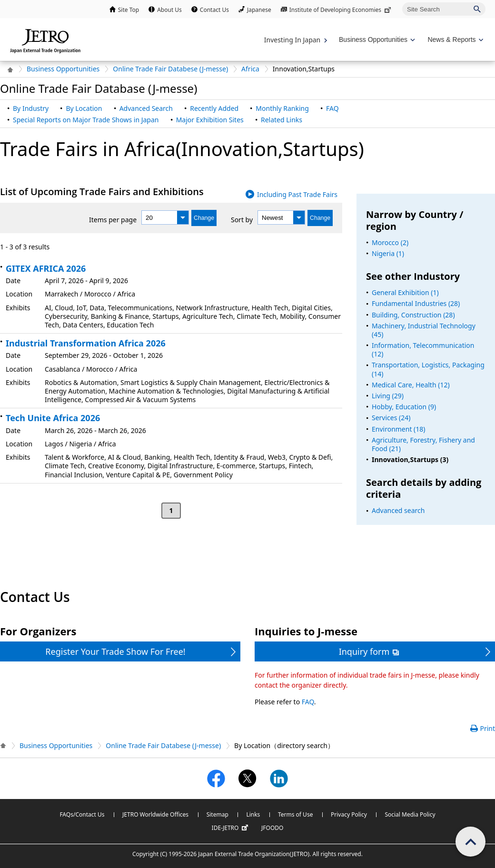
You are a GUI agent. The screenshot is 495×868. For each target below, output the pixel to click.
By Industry (31, 108)
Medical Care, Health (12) (411, 385)
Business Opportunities (63, 69)
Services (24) (391, 418)
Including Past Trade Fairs (297, 194)
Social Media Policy (410, 814)
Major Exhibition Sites (210, 120)
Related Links (282, 120)
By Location (84, 108)
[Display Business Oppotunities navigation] (376, 40)
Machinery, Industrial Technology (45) (424, 330)
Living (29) (388, 396)
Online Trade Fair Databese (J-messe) (170, 69)
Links (253, 814)
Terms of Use (295, 814)
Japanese (259, 10)
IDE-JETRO (231, 828)
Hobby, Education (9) (404, 407)
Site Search (402, 2)
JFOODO (272, 828)
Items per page (113, 220)
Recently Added (214, 108)
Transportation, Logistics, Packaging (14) (428, 369)
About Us (169, 10)
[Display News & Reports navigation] (454, 40)
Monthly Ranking (282, 108)
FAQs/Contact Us (82, 814)
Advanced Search (146, 108)
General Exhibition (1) (405, 292)
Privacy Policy (349, 814)
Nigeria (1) (388, 253)
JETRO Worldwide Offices (155, 814)
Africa (250, 69)
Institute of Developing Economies (341, 10)
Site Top (129, 10)
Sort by (242, 220)
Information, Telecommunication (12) (423, 350)
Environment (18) (399, 429)
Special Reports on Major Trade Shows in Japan (86, 120)
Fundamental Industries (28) (416, 303)
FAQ (332, 108)
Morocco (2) (390, 242)
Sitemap (218, 814)
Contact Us (214, 10)
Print (487, 728)
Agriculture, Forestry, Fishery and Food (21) (423, 444)
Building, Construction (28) (413, 315)
